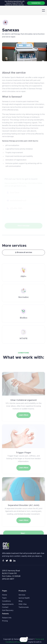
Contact (5, 610)
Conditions (6, 603)
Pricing (5, 623)
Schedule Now (36, 3)
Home (4, 597)
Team (4, 600)
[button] (43, 10)
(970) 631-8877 (8, 580)
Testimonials (24, 610)
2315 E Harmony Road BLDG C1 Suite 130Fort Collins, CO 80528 (11, 575)
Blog (20, 603)
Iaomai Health (24, 600)
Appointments (8, 606)
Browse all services (24, 253)
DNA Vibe (23, 606)
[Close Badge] (27, 638)
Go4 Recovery (8, 613)
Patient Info (7, 620)
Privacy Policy (21, 642)
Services (22, 597)
